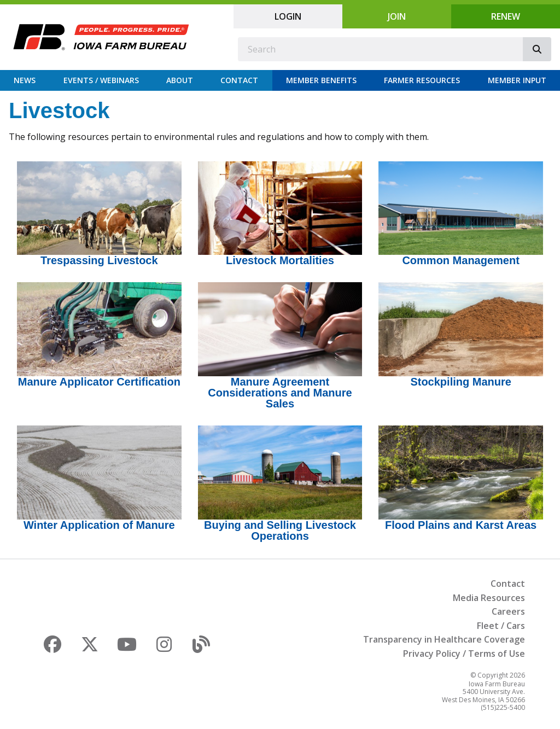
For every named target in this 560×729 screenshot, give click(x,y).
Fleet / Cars (501, 626)
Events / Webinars (101, 80)
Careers (508, 611)
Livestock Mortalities (280, 260)
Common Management (460, 260)
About (180, 80)
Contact (239, 80)
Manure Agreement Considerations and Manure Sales (280, 393)
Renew (506, 16)
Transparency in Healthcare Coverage (444, 639)
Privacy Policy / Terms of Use (464, 654)
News (25, 80)
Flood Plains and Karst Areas (461, 525)
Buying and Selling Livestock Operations (280, 530)
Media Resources (489, 598)
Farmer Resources (422, 80)
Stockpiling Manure (460, 382)
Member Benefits (321, 80)
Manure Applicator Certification (99, 382)
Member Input (517, 80)
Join (397, 16)
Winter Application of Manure (99, 525)
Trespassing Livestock (99, 260)
